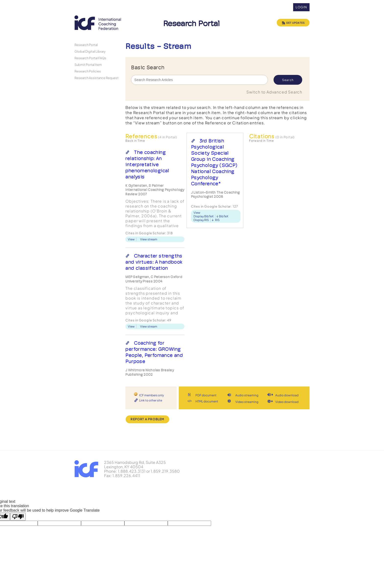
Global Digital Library (90, 51)
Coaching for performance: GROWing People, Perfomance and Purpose (154, 352)
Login (301, 7)
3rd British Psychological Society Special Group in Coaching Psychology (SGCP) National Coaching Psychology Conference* (214, 162)
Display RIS (201, 220)
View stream (149, 239)
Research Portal (86, 45)
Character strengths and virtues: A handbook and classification (154, 262)
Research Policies (88, 71)
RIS (217, 220)
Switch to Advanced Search (274, 92)
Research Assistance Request (96, 78)
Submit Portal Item (88, 65)
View (131, 239)
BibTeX (224, 216)
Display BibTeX (204, 216)
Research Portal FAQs (90, 58)
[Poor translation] (18, 517)
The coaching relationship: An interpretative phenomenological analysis (147, 165)
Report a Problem (147, 419)
